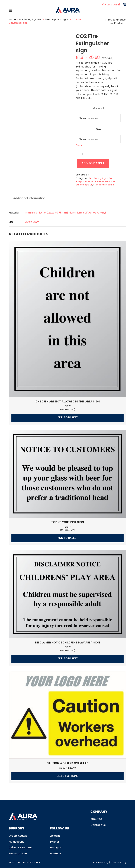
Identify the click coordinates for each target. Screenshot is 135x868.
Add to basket (94, 164)
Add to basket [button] (68, 418)
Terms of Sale (18, 853)
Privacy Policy (100, 862)
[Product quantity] (83, 154)
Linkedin (55, 836)
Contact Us (98, 825)
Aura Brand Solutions (29, 862)
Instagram (57, 847)
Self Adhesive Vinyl (94, 213)
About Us (97, 819)
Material (98, 108)
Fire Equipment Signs (57, 19)
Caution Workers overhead (67, 764)
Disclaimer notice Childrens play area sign (67, 643)
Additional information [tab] (29, 199)
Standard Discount (104, 185)
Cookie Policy (118, 862)
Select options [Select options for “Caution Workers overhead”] (68, 777)
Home (12, 19)
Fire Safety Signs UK (30, 19)
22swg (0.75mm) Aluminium (64, 213)
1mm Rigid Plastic (35, 213)
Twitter (54, 842)
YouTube (56, 853)
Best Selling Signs (98, 179)
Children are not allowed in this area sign (68, 402)
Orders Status (18, 836)
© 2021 (13, 862)
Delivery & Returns (20, 847)
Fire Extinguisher (103, 182)
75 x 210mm (32, 223)
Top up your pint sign (68, 523)
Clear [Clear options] (79, 145)
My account (111, 4)
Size (98, 129)
